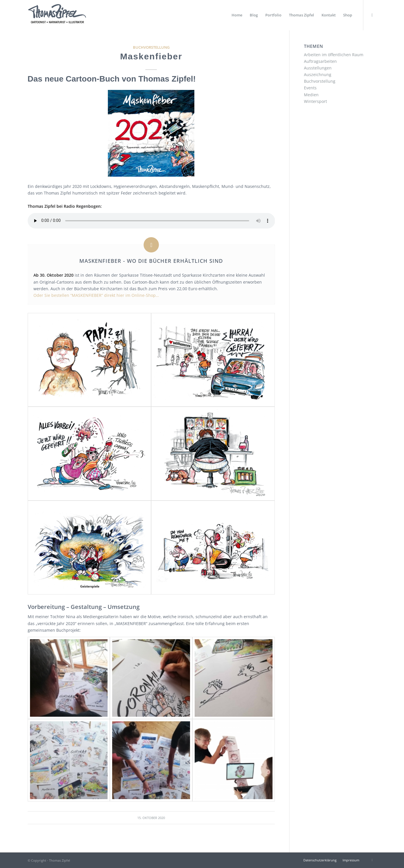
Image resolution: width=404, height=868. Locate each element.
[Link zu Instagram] (372, 15)
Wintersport (315, 101)
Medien (311, 95)
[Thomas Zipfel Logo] (57, 15)
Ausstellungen (318, 68)
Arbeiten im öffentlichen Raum (334, 55)
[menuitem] (237, 15)
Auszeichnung (318, 74)
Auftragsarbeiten (320, 61)
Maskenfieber (151, 56)
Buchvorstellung (151, 47)
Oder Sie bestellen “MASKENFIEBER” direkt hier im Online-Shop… (96, 295)
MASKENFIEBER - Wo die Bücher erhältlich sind (151, 261)
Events (310, 88)
